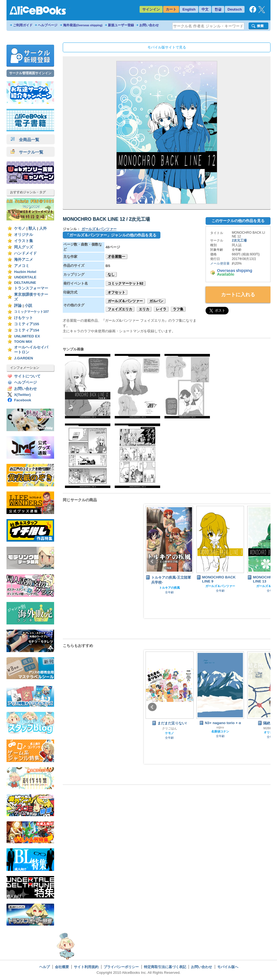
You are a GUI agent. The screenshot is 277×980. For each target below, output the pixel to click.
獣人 (32, 228)
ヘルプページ (48, 25)
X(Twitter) (22, 395)
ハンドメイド (25, 253)
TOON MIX (23, 342)
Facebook (23, 400)
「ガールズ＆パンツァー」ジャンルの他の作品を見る (111, 235)
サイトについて (27, 376)
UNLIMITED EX (27, 336)
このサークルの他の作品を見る (238, 221)
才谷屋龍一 (116, 257)
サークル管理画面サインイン (30, 73)
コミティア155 (27, 324)
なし (111, 274)
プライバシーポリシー (121, 967)
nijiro (220, 727)
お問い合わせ (149, 25)
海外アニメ (24, 260)
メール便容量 (220, 263)
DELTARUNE (25, 283)
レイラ (161, 309)
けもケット (24, 318)
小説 (28, 306)
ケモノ (20, 228)
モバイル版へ (228, 967)
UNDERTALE (25, 277)
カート (171, 9)
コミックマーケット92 (126, 283)
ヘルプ (44, 967)
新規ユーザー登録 (121, 25)
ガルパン (156, 301)
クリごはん (169, 728)
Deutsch (235, 9)
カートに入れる (238, 295)
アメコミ (22, 266)
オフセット (116, 292)
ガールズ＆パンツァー (99, 229)
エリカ (144, 309)
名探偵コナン (220, 731)
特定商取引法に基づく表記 (165, 967)
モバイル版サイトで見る (167, 47)
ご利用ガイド (23, 25)
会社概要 (62, 967)
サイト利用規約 (86, 967)
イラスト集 (24, 241)
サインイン (151, 9)
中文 (205, 9)
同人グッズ (24, 247)
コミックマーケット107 (31, 312)
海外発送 (83, 25)
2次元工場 (239, 240)
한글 (218, 9)
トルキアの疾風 (169, 588)
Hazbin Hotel (25, 272)
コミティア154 (27, 330)
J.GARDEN (24, 358)
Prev (152, 561)
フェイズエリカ (120, 309)
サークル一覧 (27, 152)
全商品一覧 (25, 140)
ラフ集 (178, 309)
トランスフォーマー (31, 288)
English (189, 9)
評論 (18, 306)
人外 (43, 228)
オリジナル (24, 235)
